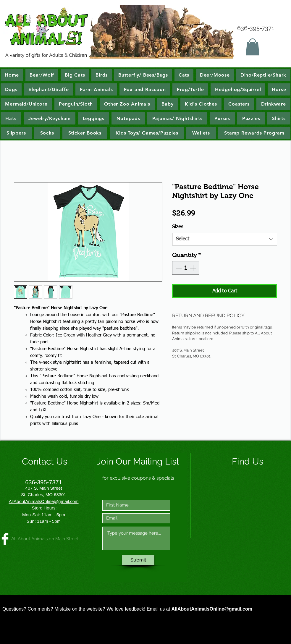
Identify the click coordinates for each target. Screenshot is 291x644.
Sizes (178, 227)
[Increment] (193, 268)
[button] (253, 47)
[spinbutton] (186, 268)
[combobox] (225, 239)
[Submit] (138, 560)
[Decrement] (178, 268)
